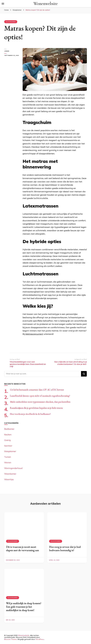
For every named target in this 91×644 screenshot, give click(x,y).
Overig (7, 440)
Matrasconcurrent (34, 334)
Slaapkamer (11, 22)
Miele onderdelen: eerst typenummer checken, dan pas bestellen (40, 402)
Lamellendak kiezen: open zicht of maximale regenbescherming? (40, 396)
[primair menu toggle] (3, 4)
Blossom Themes (11, 639)
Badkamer (9, 429)
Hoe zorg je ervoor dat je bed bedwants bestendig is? (65, 548)
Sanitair (8, 446)
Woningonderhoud (13, 468)
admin (7, 51)
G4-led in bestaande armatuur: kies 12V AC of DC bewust (37, 390)
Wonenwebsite (46, 4)
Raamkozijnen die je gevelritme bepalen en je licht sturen (36, 408)
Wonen (8, 463)
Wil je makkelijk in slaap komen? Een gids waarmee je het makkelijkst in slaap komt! (24, 607)
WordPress (40, 639)
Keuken (8, 435)
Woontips (9, 479)
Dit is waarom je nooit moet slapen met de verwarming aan (22, 548)
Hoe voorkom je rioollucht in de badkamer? (30, 414)
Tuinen (8, 457)
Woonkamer (10, 474)
